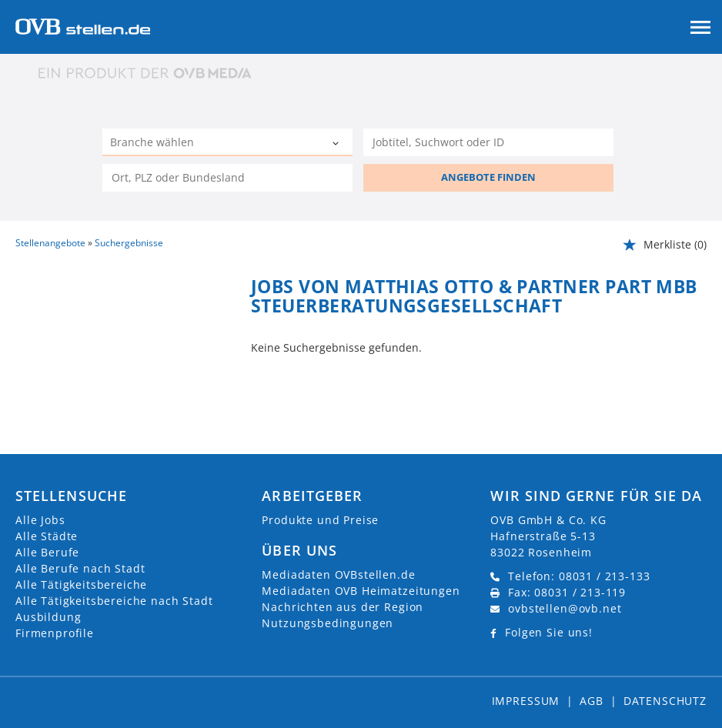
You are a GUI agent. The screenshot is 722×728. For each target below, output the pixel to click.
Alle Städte (47, 536)
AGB (592, 701)
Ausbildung (48, 617)
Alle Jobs (40, 520)
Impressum (526, 701)
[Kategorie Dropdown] (337, 144)
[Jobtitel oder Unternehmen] (488, 142)
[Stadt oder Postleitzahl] (227, 178)
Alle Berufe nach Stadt (80, 568)
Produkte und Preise (320, 520)
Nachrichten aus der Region (343, 607)
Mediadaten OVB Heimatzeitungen (361, 591)
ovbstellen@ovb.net (565, 608)
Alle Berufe (47, 552)
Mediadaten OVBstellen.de (338, 574)
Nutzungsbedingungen (328, 623)
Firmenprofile (55, 633)
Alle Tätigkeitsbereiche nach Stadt (114, 601)
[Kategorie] (212, 144)
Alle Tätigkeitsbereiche (81, 584)
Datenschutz (665, 701)
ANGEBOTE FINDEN (488, 177)
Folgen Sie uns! (549, 632)
